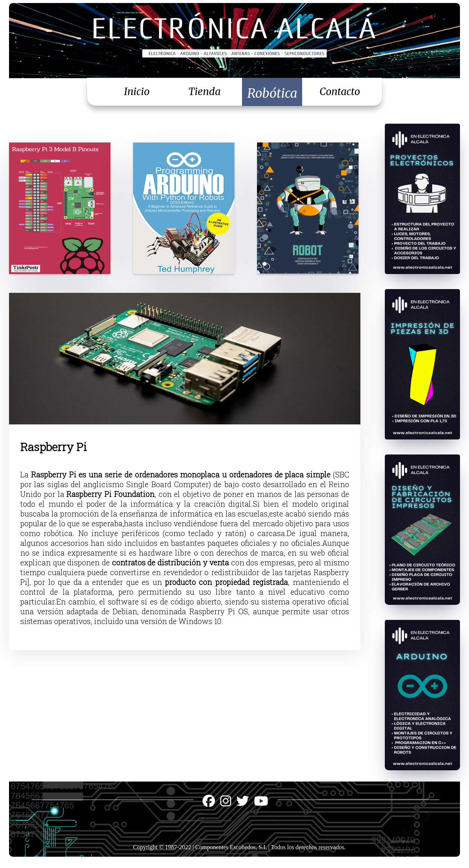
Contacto (340, 92)
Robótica (272, 93)
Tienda (204, 92)
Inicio (137, 92)
